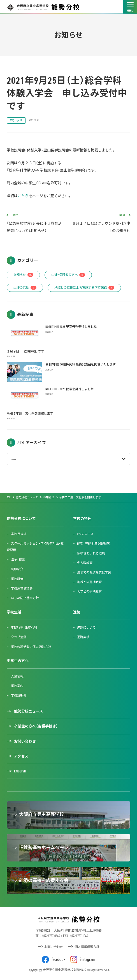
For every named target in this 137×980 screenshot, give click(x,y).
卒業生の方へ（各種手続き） (36, 726)
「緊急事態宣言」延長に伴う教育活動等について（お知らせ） (36, 223)
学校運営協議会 (22, 588)
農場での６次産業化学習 (94, 572)
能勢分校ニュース (28, 711)
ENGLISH (20, 771)
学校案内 (17, 686)
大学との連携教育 (89, 592)
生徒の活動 (25, 288)
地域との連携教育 (89, 582)
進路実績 (83, 637)
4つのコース (85, 534)
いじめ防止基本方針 (25, 598)
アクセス (21, 756)
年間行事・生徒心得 (24, 627)
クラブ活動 (19, 637)
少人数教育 (85, 563)
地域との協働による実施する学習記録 (84, 288)
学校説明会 (19, 695)
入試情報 (17, 676)
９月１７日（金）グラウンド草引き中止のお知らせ (101, 223)
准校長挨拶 (19, 534)
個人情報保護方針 (87, 947)
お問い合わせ (25, 741)
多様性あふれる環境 (91, 553)
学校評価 (17, 579)
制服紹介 (17, 569)
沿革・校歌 (18, 560)
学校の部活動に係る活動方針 (31, 647)
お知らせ (16, 120)
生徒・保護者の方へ (68, 275)
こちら (23, 196)
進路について (86, 627)
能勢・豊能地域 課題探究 (94, 544)
